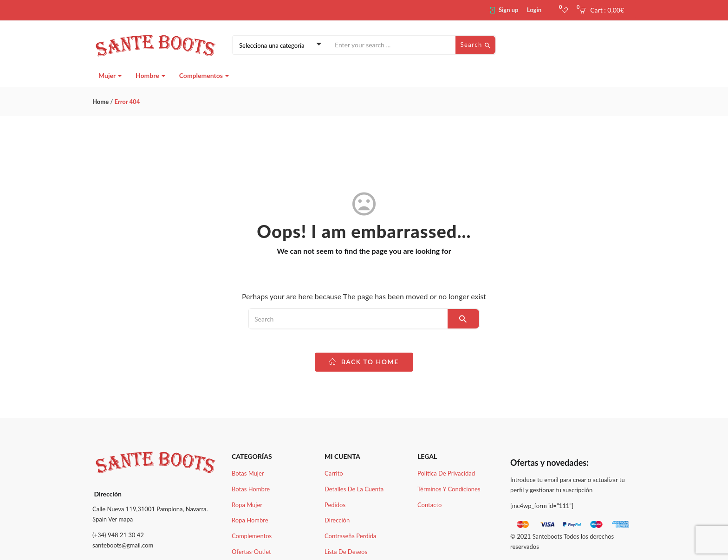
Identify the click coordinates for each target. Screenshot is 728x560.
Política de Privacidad (446, 473)
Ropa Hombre (250, 520)
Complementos (204, 75)
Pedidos (335, 505)
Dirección (337, 520)
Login (534, 10)
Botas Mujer (248, 473)
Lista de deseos (346, 552)
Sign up (508, 10)
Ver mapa (120, 519)
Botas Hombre (251, 489)
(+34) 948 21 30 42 (118, 535)
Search (475, 45)
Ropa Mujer (247, 505)
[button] (604, 10)
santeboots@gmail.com (123, 545)
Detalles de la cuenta (354, 489)
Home (101, 102)
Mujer (110, 75)
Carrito (334, 473)
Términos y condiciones (449, 489)
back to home (364, 362)
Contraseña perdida (350, 536)
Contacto (429, 505)
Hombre (150, 75)
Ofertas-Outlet (251, 552)
